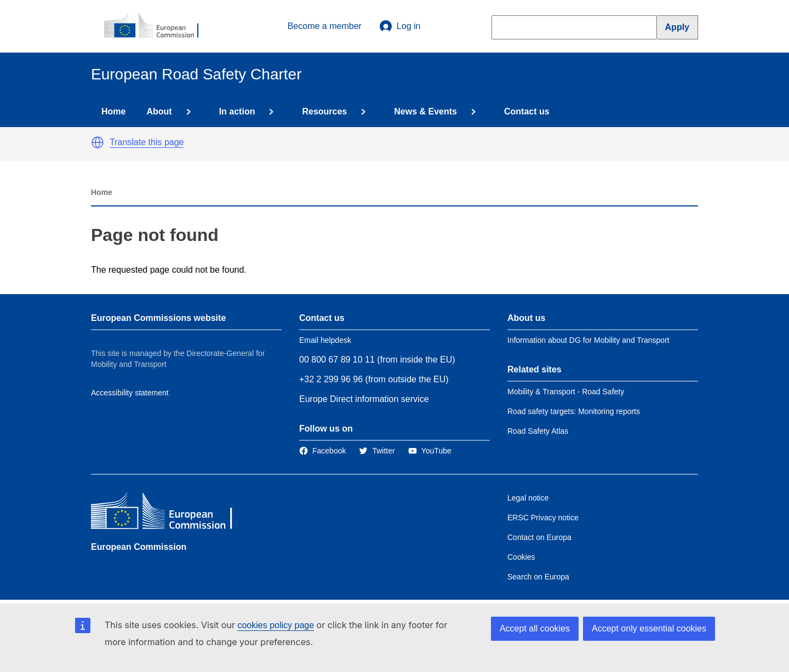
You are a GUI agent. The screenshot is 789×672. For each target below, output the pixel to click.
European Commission (139, 547)
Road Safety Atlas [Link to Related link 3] (538, 431)
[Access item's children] (186, 112)
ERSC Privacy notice (543, 518)
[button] (98, 142)
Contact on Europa (539, 537)
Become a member (325, 26)
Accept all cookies (535, 628)
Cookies (521, 557)
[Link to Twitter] (377, 451)
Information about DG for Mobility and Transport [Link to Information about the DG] (588, 340)
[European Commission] (157, 26)
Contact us (527, 111)
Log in (400, 26)
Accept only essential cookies (649, 628)
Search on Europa (538, 577)
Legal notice (528, 498)
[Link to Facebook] (322, 451)
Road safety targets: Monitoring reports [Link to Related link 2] (574, 411)
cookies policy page (276, 625)
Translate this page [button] (147, 142)
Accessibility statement (130, 393)
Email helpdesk (325, 340)
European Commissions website (158, 318)
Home (113, 111)
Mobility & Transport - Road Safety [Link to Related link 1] (566, 392)
